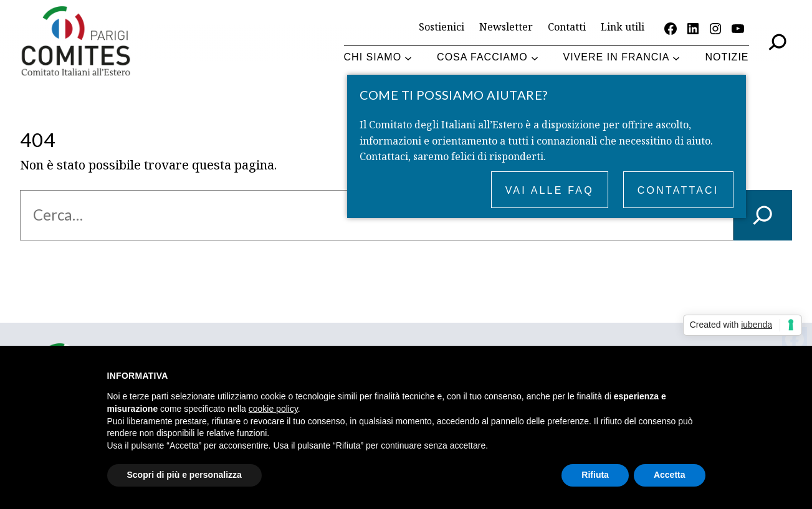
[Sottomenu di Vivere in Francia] (676, 58)
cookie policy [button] (273, 409)
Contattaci (678, 190)
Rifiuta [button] (595, 475)
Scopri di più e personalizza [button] (184, 475)
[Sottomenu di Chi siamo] (408, 58)
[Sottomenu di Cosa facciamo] (535, 58)
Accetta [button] (670, 475)
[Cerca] (763, 215)
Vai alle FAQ (550, 190)
